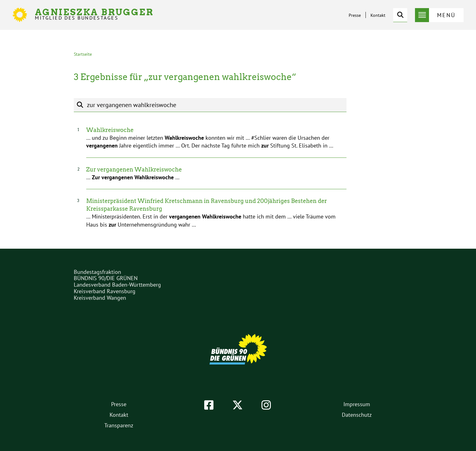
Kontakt (378, 15)
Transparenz (119, 425)
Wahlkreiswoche (110, 130)
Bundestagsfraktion (97, 272)
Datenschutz (357, 415)
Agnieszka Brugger (94, 14)
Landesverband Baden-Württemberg (117, 285)
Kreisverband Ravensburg (105, 291)
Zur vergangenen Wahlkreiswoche (134, 169)
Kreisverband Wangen (100, 298)
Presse (355, 15)
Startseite (83, 54)
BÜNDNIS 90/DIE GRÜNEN (106, 278)
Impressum (357, 404)
